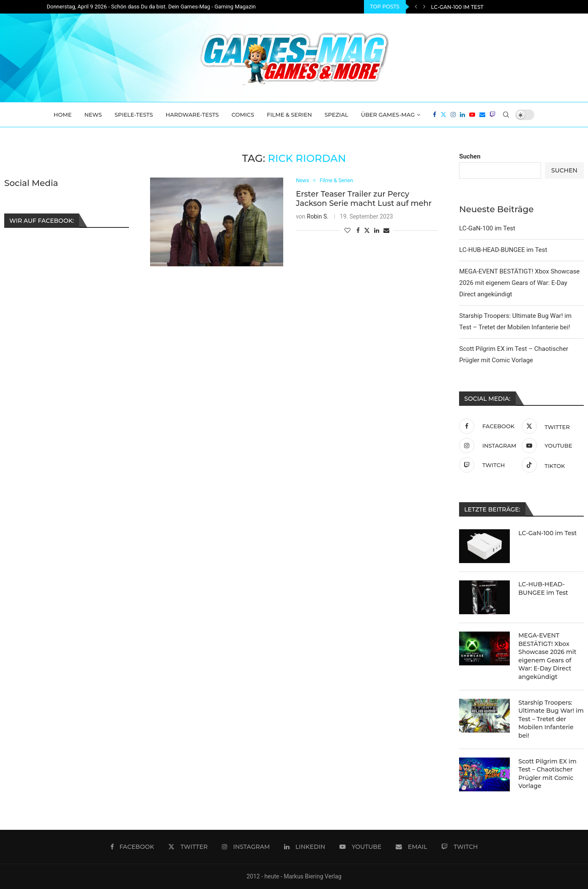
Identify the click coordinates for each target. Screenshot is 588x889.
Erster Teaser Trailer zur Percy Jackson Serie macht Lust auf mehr (364, 199)
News (93, 115)
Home (63, 115)
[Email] (482, 115)
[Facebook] (435, 115)
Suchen (470, 156)
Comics (243, 115)
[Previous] (416, 7)
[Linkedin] (462, 115)
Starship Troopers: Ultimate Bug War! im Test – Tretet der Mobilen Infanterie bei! (551, 719)
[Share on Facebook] (358, 230)
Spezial (336, 115)
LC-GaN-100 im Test (457, 7)
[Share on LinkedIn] (377, 230)
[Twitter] (443, 115)
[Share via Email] (386, 230)
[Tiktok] (551, 465)
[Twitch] (492, 115)
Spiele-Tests (134, 115)
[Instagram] (453, 115)
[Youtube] (472, 115)
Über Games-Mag (388, 115)
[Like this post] (347, 230)
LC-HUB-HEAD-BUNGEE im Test (503, 250)
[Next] (424, 7)
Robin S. (318, 216)
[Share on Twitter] (367, 230)
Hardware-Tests (192, 115)
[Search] (506, 115)
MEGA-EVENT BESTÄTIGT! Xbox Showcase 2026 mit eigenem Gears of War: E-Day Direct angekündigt (519, 283)
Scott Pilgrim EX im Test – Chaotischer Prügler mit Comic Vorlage (547, 774)
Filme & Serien (289, 115)
